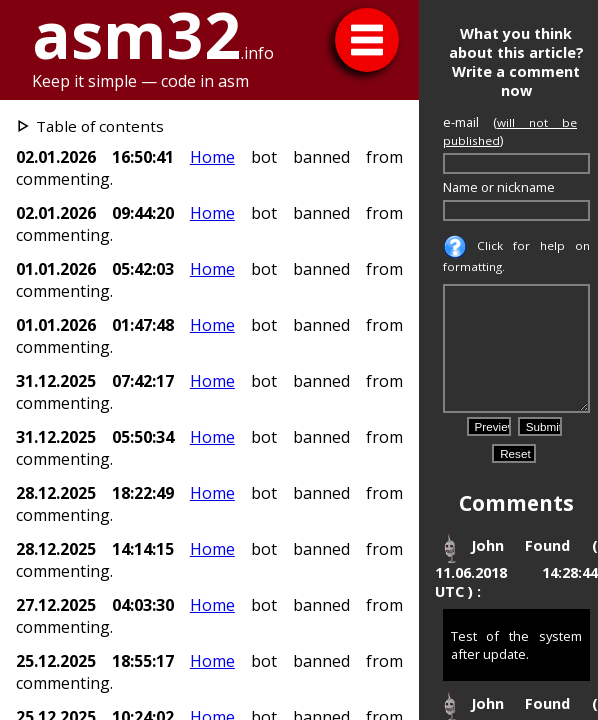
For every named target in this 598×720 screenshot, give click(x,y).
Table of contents (100, 126)
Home (212, 157)
